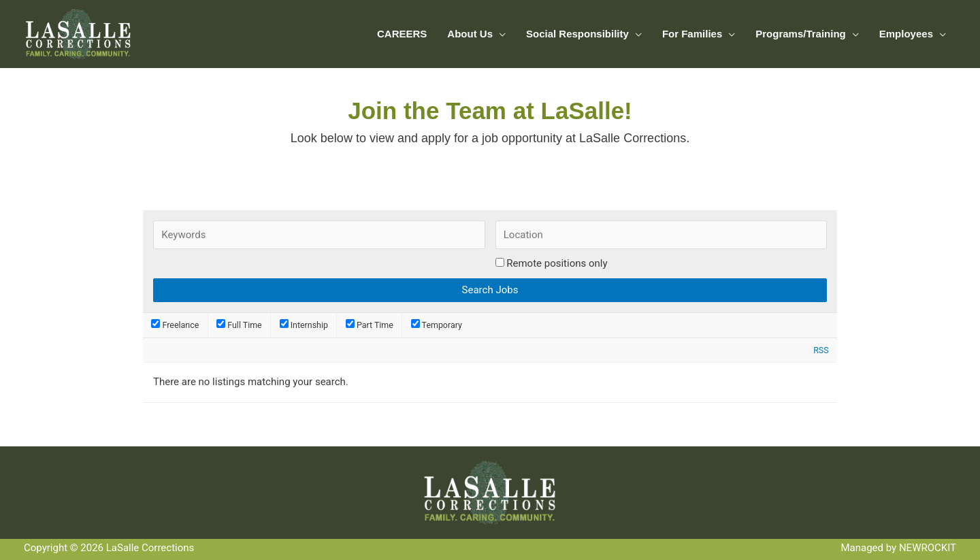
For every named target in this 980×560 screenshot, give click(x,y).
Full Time (239, 325)
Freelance (175, 325)
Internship (304, 325)
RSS (821, 350)
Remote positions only (557, 263)
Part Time (370, 325)
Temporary (437, 325)
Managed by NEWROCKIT (898, 548)
